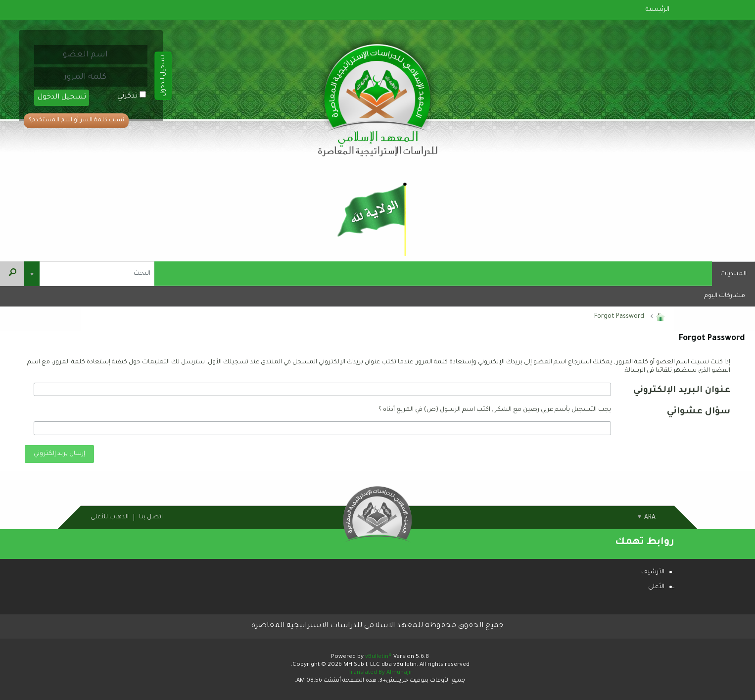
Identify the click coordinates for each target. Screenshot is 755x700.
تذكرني (132, 97)
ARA (647, 518)
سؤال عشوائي (699, 412)
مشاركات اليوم (725, 296)
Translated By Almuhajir (380, 673)
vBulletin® (378, 657)
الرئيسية (658, 10)
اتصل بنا (151, 517)
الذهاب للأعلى (110, 517)
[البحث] (90, 274)
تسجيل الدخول (62, 98)
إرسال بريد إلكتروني (59, 454)
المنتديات (733, 274)
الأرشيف (653, 572)
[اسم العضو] (85, 55)
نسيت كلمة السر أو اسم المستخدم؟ (76, 121)
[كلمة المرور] (85, 77)
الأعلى (656, 587)
